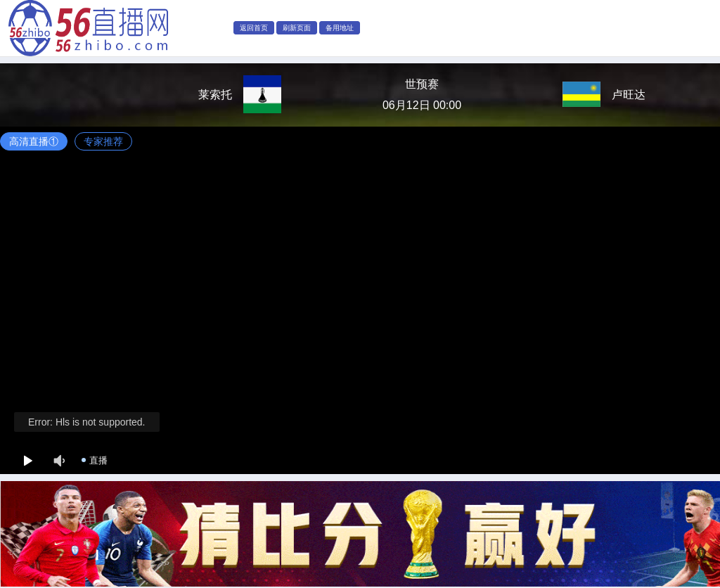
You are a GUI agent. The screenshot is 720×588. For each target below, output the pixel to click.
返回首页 (254, 28)
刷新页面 (297, 28)
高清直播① (34, 141)
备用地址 (340, 28)
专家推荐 (103, 141)
